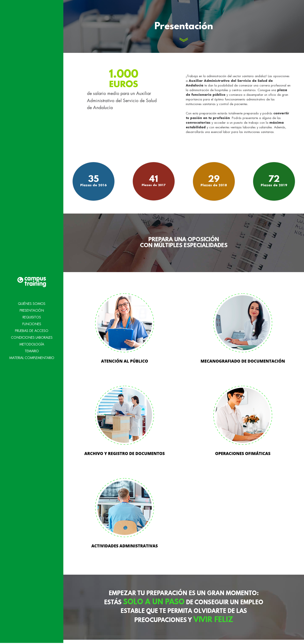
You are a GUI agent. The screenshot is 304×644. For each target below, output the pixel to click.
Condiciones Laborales (32, 324)
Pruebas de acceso (32, 317)
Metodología (32, 330)
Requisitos (32, 303)
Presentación (32, 297)
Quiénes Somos (32, 290)
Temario (32, 337)
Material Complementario (32, 344)
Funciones (32, 310)
